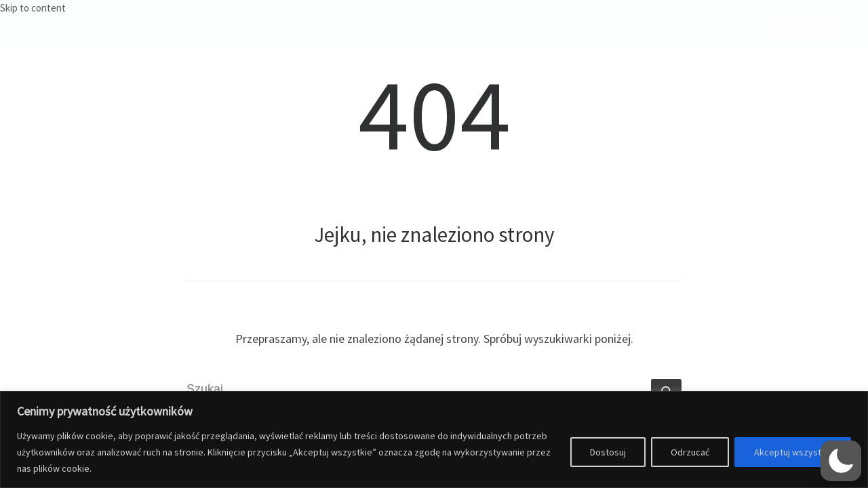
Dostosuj (608, 452)
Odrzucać (690, 452)
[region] (434, 440)
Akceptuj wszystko (793, 452)
